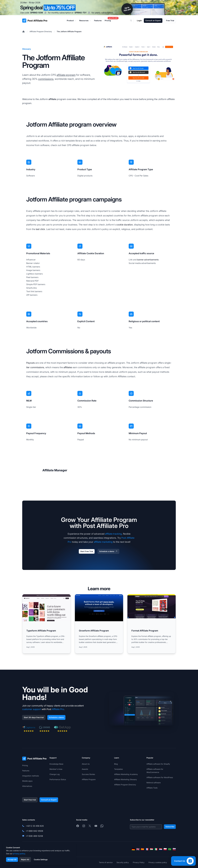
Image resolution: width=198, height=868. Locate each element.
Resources (85, 21)
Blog (116, 764)
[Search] (133, 21)
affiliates (68, 367)
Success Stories (88, 774)
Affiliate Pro (58, 709)
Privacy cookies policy (158, 862)
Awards (85, 769)
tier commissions (35, 367)
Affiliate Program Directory (41, 31)
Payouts (30, 363)
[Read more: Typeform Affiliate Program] (46, 624)
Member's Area (56, 769)
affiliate (52, 99)
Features (26, 771)
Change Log (55, 774)
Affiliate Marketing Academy (126, 774)
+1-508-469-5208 (34, 836)
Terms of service (106, 862)
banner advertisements (148, 260)
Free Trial (170, 20)
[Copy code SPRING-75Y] (89, 13)
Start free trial (30, 800)
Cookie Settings (41, 859)
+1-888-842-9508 (34, 831)
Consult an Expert (153, 20)
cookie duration (125, 225)
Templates (118, 769)
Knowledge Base (56, 764)
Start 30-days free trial (34, 717)
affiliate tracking (113, 534)
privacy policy (19, 854)
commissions (46, 79)
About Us (86, 764)
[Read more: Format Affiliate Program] (152, 624)
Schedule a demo (108, 551)
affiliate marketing (103, 542)
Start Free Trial (87, 551)
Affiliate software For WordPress (160, 777)
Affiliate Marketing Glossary (126, 779)
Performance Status (58, 779)
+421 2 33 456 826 (35, 826)
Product (72, 21)
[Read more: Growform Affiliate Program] (99, 624)
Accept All (12, 859)
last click (40, 229)
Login (139, 20)
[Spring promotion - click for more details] (99, 8)
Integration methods (31, 776)
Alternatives (27, 786)
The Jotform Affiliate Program (69, 31)
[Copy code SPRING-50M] (45, 13)
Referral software (154, 783)
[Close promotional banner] (194, 4)
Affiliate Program (89, 779)
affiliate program (66, 75)
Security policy (123, 862)
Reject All (25, 859)
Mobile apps (27, 781)
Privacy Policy (139, 862)
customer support (32, 709)
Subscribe (170, 827)
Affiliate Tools (152, 788)
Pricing (25, 765)
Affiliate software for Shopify (158, 764)
